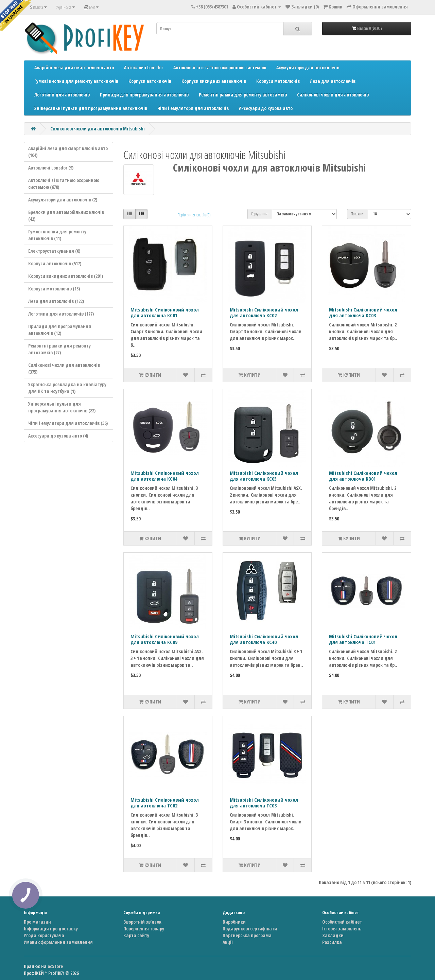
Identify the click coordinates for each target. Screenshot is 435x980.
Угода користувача (44, 935)
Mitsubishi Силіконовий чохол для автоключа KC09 (165, 639)
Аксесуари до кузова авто (266, 108)
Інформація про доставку (51, 929)
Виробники (234, 922)
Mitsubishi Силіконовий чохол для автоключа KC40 (264, 639)
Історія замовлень (342, 929)
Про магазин (37, 922)
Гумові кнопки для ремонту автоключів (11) (57, 235)
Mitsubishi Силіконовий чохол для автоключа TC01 (363, 639)
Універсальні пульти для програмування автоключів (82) (62, 407)
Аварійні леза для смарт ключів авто (74, 67)
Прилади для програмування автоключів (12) (60, 330)
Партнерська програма (247, 935)
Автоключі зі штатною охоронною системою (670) (64, 184)
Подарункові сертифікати (250, 929)
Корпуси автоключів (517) (55, 263)
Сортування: (260, 214)
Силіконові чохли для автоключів (333, 95)
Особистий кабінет (342, 922)
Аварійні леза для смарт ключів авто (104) (68, 152)
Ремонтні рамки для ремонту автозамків (243, 95)
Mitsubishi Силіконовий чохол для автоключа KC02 (264, 312)
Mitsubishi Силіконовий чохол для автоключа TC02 (165, 803)
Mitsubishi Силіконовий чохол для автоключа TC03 (264, 803)
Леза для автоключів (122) (56, 301)
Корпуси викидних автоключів (214, 81)
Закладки (333, 935)
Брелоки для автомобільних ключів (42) (66, 216)
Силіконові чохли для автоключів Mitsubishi (98, 129)
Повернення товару (144, 929)
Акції (228, 942)
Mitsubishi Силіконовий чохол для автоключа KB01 (363, 476)
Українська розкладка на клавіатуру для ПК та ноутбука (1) (67, 388)
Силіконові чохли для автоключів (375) (64, 368)
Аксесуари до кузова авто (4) (58, 436)
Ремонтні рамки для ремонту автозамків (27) (59, 349)
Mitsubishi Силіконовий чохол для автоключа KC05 (264, 476)
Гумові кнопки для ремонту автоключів (76, 81)
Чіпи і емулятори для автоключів (193, 108)
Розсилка (332, 942)
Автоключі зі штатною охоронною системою (220, 67)
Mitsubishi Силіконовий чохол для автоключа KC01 (165, 312)
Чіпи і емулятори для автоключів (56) (68, 423)
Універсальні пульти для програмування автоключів (91, 108)
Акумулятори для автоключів (308, 67)
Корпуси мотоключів (278, 81)
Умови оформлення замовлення (58, 942)
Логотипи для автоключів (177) (61, 314)
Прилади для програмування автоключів (144, 95)
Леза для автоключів (333, 81)
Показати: (358, 214)
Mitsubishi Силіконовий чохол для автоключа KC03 (363, 312)
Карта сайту (136, 935)
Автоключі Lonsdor (144, 67)
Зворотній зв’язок (142, 922)
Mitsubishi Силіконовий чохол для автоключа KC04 (165, 476)
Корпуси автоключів (150, 81)
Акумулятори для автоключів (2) (63, 200)
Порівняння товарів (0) (194, 215)
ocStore (55, 966)
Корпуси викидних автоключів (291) (66, 276)
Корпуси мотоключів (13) (54, 289)
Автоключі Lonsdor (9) (51, 168)
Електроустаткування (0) (54, 251)
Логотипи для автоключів (62, 95)
